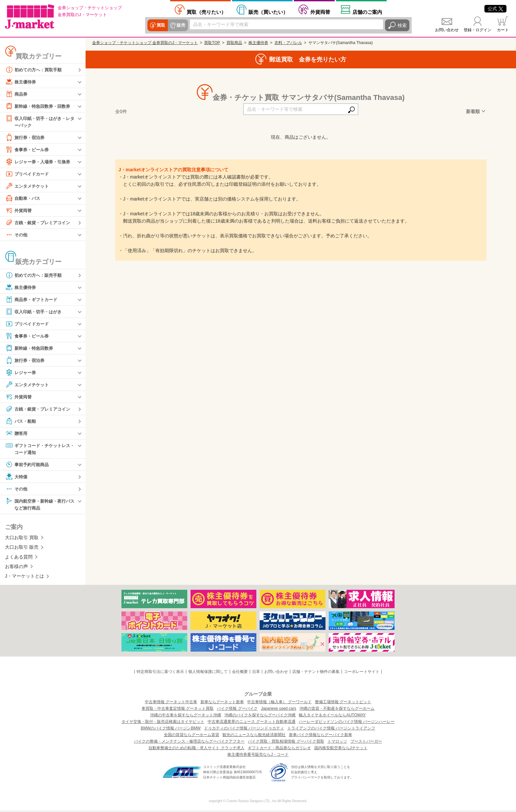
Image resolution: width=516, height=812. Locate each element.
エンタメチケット (28, 186)
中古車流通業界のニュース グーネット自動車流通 (252, 723)
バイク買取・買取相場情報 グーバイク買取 (286, 743)
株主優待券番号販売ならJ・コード (258, 756)
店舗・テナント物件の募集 (316, 673)
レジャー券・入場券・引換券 (40, 162)
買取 (161, 25)
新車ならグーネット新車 (222, 704)
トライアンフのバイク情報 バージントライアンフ (331, 730)
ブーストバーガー (366, 743)
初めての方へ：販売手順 (35, 275)
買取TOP (212, 43)
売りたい (206, 12)
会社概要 (240, 673)
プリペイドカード (28, 174)
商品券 (17, 94)
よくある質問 (19, 558)
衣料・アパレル (288, 43)
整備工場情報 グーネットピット (343, 704)
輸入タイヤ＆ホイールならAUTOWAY (332, 717)
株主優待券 (21, 82)
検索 (402, 25)
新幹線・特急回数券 (31, 348)
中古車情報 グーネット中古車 (171, 704)
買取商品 (234, 43)
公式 (495, 9)
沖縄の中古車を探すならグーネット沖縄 (186, 717)
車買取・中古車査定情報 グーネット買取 (178, 710)
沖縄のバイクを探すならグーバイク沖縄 (260, 717)
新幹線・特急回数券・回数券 (40, 106)
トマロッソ (337, 743)
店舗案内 (367, 12)
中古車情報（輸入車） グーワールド (279, 704)
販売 (180, 25)
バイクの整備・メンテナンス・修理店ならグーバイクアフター (189, 743)
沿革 (256, 673)
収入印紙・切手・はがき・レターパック (40, 121)
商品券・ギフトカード (33, 300)
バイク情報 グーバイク (237, 710)
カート (503, 30)
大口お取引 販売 (22, 549)
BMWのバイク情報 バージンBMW (171, 730)
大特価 (17, 478)
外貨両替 (320, 12)
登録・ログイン (477, 30)
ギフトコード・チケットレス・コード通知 (38, 449)
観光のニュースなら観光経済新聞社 (254, 736)
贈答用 (17, 434)
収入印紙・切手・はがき (35, 312)
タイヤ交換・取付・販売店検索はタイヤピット (163, 723)
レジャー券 (21, 373)
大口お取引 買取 (22, 539)
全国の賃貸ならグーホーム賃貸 (192, 736)
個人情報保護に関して (208, 673)
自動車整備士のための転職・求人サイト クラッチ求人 (196, 750)
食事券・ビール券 (28, 150)
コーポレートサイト (362, 673)
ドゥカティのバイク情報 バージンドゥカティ (244, 730)
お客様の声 (16, 568)
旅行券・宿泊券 (26, 138)
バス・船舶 (21, 421)
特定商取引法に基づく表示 (160, 673)
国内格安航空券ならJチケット (341, 750)
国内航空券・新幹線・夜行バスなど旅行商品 (40, 505)
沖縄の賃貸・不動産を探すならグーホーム (337, 710)
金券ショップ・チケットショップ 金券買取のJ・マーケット (145, 43)
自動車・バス (24, 199)
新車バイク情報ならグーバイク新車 (321, 736)
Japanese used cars (279, 710)
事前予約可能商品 (28, 466)
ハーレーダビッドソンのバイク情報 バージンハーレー (347, 723)
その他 (17, 235)
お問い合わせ (447, 30)
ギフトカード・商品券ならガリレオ (279, 750)
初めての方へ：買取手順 (35, 70)
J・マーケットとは (25, 578)
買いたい (268, 12)
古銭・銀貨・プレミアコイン (40, 223)
